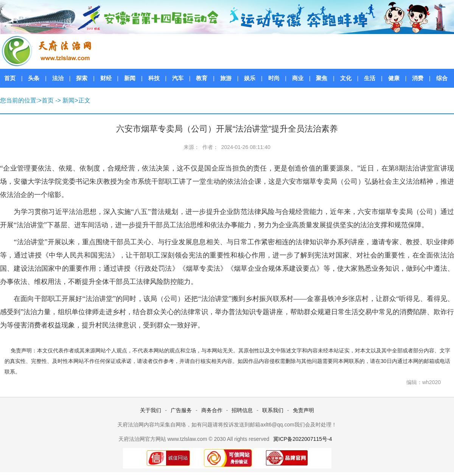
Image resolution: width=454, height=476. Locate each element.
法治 (58, 78)
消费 (418, 78)
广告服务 (181, 410)
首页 (10, 78)
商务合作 (212, 410)
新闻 (130, 78)
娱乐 (250, 78)
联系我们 (273, 410)
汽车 (178, 78)
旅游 (226, 78)
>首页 (46, 100)
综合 (442, 78)
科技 (154, 78)
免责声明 (303, 410)
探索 (82, 78)
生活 (370, 78)
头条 (34, 78)
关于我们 (151, 410)
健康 (394, 78)
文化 (346, 78)
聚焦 (322, 78)
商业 (298, 78)
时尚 (274, 78)
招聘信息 (242, 410)
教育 (202, 78)
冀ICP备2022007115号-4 (303, 439)
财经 (106, 78)
